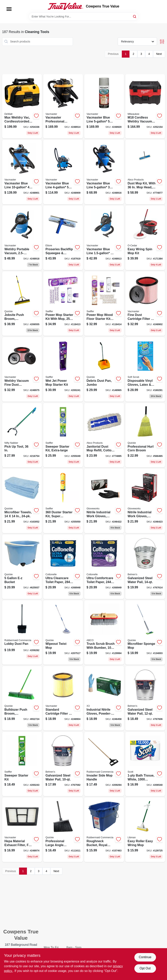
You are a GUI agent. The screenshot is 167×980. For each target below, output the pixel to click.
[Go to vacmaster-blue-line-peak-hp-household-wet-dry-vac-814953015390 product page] (63, 172)
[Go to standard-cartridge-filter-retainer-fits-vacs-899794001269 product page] (63, 698)
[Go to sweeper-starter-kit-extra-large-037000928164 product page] (63, 435)
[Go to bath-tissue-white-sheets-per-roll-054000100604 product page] (145, 764)
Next (159, 54)
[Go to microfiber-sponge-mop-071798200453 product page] (145, 633)
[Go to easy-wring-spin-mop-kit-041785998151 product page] (145, 238)
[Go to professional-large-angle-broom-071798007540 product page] (63, 830)
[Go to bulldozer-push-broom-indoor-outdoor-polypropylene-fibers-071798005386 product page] (22, 698)
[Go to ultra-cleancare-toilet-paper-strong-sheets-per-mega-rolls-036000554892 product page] (63, 567)
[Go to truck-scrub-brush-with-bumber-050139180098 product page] (104, 633)
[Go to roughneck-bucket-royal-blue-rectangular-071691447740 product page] (104, 830)
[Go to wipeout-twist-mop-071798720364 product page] (63, 633)
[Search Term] (83, 17)
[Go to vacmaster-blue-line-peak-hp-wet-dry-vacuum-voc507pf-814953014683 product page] (104, 172)
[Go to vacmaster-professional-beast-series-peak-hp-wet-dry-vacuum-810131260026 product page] (63, 106)
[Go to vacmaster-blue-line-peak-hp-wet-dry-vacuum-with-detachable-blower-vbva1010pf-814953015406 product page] (22, 172)
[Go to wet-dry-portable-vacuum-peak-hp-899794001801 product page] (22, 238)
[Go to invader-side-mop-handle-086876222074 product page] (104, 764)
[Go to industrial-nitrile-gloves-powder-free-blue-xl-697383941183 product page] (104, 698)
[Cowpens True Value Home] (65, 6)
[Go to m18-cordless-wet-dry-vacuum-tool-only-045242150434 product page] (145, 106)
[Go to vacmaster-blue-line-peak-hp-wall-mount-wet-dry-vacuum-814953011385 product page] (104, 238)
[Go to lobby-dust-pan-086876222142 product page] (22, 633)
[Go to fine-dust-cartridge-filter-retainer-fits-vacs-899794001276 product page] (145, 304)
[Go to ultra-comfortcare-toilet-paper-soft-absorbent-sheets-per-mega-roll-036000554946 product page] (104, 567)
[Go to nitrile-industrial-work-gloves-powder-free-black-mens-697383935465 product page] (104, 501)
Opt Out (145, 968)
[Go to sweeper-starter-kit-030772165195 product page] (22, 764)
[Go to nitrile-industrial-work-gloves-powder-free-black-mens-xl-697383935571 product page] (145, 501)
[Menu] (9, 9)
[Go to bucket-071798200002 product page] (22, 567)
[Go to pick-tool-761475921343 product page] (22, 435)
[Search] (135, 16)
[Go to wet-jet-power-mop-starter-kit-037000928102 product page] (63, 369)
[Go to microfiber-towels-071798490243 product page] (22, 501)
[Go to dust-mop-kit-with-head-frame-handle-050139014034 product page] (145, 172)
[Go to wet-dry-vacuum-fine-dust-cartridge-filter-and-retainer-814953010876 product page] (22, 369)
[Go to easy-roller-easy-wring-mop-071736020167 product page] (145, 830)
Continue (145, 957)
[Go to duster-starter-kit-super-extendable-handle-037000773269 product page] (63, 501)
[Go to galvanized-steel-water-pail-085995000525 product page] (63, 764)
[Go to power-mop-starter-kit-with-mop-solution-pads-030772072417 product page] (63, 304)
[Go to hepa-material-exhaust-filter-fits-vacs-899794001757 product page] (22, 830)
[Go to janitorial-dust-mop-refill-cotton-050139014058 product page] (104, 435)
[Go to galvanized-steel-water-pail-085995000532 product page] (145, 698)
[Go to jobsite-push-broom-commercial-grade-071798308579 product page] (22, 304)
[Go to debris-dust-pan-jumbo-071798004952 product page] (104, 369)
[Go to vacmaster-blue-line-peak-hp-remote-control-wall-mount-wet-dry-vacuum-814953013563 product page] (104, 106)
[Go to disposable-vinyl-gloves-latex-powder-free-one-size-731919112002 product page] (145, 369)
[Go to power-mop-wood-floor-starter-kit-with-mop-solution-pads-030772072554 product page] (104, 304)
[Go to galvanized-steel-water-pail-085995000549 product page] (145, 567)
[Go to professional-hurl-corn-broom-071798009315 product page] (145, 435)
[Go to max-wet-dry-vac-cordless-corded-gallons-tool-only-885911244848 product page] (22, 106)
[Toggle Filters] (162, 42)
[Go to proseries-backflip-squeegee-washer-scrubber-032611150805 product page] (63, 238)
